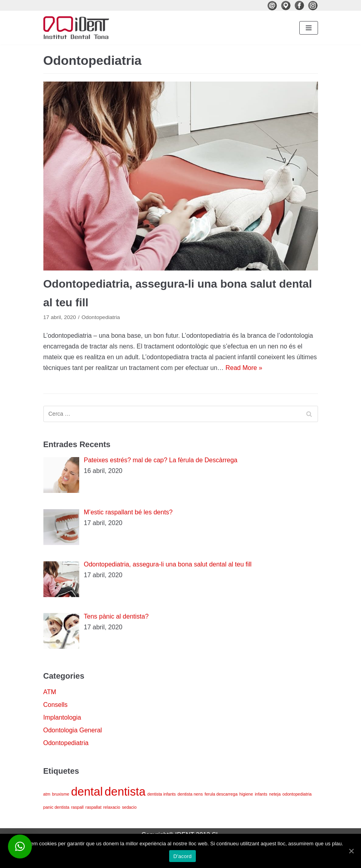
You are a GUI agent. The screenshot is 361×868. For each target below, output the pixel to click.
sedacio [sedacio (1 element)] (129, 807)
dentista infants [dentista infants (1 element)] (162, 794)
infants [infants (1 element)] (261, 794)
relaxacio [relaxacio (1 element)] (112, 807)
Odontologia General (73, 730)
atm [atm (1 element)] (47, 794)
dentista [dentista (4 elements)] (125, 791)
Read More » (244, 368)
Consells (56, 705)
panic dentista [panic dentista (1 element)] (57, 807)
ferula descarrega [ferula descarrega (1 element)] (221, 794)
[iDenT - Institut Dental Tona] (76, 28)
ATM (50, 692)
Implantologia (62, 717)
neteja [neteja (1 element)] (275, 794)
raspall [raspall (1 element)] (77, 807)
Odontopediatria (101, 317)
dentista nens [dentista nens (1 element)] (190, 794)
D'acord (182, 856)
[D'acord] (351, 851)
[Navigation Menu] (309, 28)
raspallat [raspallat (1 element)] (94, 807)
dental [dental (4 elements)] (87, 791)
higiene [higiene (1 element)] (246, 794)
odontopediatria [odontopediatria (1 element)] (297, 794)
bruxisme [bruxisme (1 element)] (61, 794)
